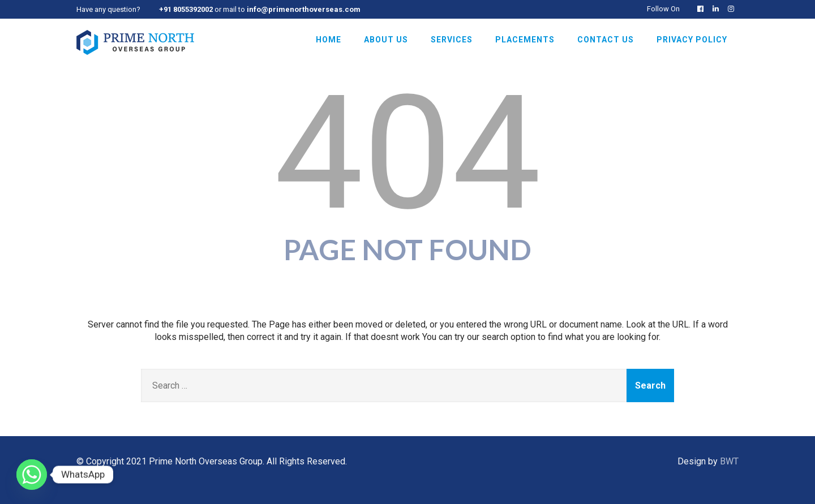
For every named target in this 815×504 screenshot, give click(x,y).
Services (452, 40)
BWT (729, 461)
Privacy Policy (692, 40)
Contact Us (606, 40)
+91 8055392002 (186, 9)
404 (408, 153)
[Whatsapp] (32, 475)
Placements (525, 40)
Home (329, 40)
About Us (386, 40)
